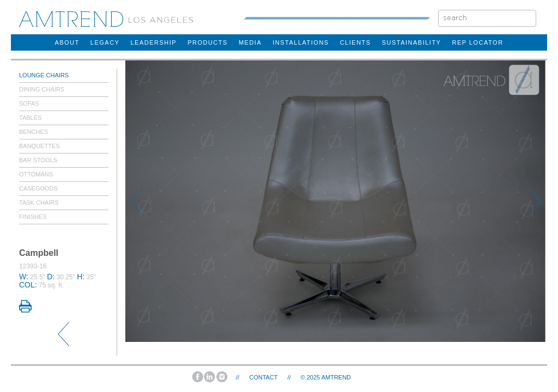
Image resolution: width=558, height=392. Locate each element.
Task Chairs (39, 203)
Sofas (29, 103)
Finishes (33, 217)
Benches (34, 132)
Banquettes (40, 146)
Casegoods (38, 188)
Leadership (153, 42)
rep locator (477, 42)
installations (301, 42)
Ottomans (36, 174)
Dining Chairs (42, 89)
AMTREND (336, 377)
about (67, 42)
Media (250, 42)
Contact (263, 377)
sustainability (412, 42)
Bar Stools (38, 160)
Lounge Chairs (44, 75)
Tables (30, 118)
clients (356, 42)
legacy (105, 42)
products (208, 42)
